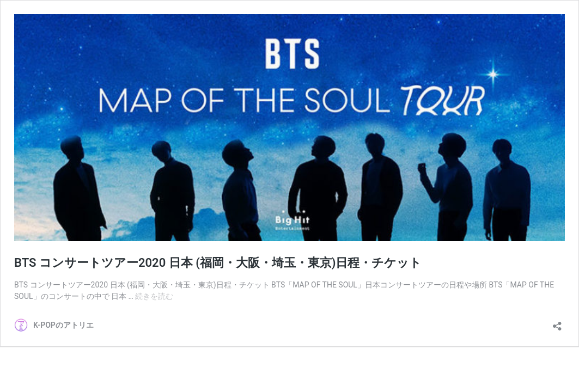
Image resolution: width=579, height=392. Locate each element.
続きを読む (154, 296)
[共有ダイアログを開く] (557, 323)
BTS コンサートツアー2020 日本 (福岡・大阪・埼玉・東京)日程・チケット (218, 263)
